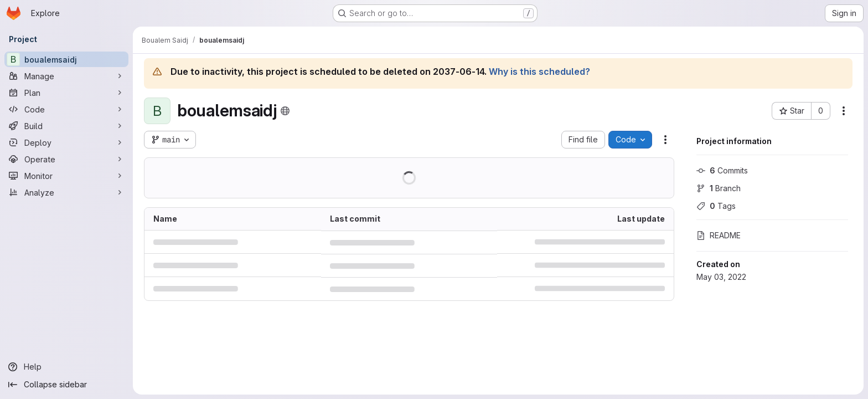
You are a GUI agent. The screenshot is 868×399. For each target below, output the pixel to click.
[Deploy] (66, 142)
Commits (722, 170)
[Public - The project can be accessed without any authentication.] (285, 111)
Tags (716, 206)
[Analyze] (66, 192)
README (719, 235)
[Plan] (66, 93)
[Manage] (66, 76)
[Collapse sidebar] (66, 385)
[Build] (66, 126)
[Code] (66, 109)
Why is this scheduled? (539, 71)
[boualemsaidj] (66, 59)
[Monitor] (66, 176)
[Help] (66, 367)
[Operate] (66, 159)
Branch (719, 188)
